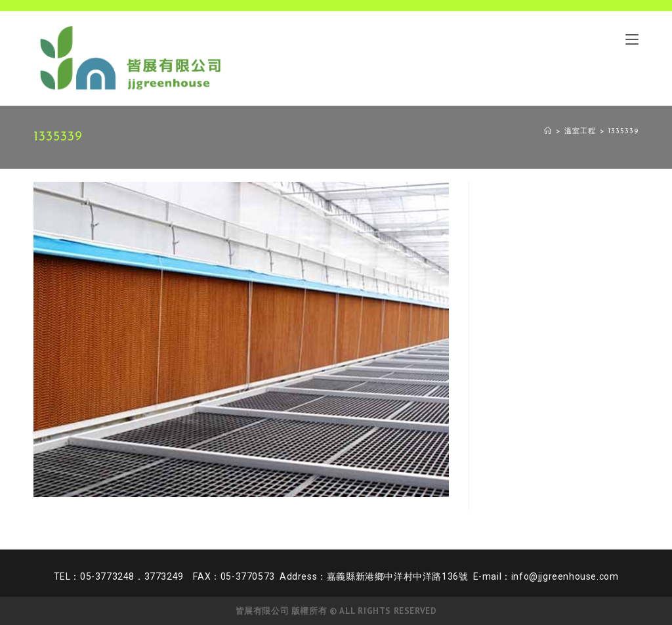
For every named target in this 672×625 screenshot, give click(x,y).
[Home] (548, 132)
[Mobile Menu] (632, 39)
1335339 (623, 132)
